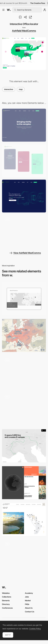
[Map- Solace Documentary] (24, 446)
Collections (7, 597)
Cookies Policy (35, 629)
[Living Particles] (24, 231)
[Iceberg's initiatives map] (24, 483)
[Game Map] (24, 372)
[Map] (24, 519)
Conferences (7, 608)
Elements (6, 600)
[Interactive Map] (24, 556)
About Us (29, 608)
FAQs (27, 604)
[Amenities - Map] (24, 409)
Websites (6, 593)
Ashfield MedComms (24, 31)
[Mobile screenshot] (24, 161)
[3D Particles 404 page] (24, 196)
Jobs (27, 597)
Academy (29, 593)
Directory (6, 604)
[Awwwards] (9, 10)
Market (28, 600)
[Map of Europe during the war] (24, 335)
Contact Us (30, 612)
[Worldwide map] (24, 299)
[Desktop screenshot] (24, 125)
